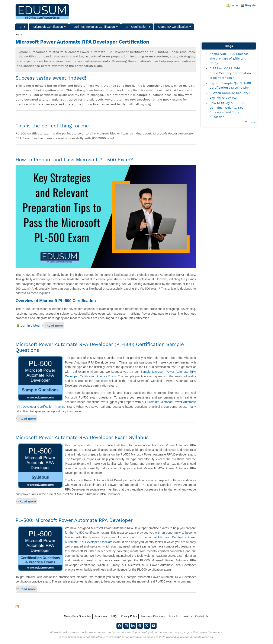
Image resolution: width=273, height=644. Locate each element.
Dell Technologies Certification (94, 27)
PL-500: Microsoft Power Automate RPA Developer (74, 520)
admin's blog (30, 326)
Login (234, 5)
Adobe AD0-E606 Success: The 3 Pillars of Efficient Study (229, 58)
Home (19, 35)
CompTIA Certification (173, 27)
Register (251, 5)
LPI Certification (136, 27)
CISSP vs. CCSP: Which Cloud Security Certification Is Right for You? (230, 73)
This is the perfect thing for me (52, 126)
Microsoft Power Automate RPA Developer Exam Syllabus (82, 437)
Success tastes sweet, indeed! (51, 78)
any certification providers (125, 637)
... (21, 27)
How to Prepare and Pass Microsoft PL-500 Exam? (74, 160)
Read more (55, 326)
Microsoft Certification (48, 27)
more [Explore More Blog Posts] (252, 122)
